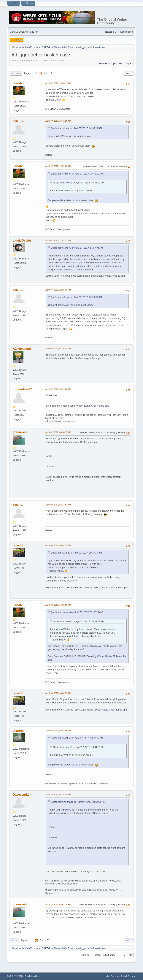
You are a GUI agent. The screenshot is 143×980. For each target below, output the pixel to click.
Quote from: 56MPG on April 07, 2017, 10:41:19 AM (77, 174)
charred (18, 731)
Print (129, 73)
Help (107, 976)
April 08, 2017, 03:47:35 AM (58, 545)
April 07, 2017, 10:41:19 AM (58, 121)
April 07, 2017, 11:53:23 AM (58, 240)
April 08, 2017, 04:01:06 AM (58, 605)
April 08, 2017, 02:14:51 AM (58, 505)
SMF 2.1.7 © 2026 (15, 976)
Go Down (16, 73)
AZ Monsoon (22, 349)
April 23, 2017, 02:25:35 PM (58, 795)
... (49, 73)
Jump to (85, 955)
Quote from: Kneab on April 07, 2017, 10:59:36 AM (76, 297)
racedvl (18, 545)
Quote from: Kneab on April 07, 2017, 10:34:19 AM (76, 128)
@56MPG (63, 439)
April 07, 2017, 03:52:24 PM (58, 389)
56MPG (18, 121)
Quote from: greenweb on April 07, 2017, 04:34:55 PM (78, 802)
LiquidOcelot (22, 241)
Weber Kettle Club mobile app (93, 406)
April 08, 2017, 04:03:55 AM (58, 693)
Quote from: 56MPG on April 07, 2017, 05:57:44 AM (77, 248)
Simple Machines (32, 976)
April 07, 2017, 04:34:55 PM (58, 432)
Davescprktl (21, 795)
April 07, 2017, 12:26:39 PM (58, 290)
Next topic (125, 63)
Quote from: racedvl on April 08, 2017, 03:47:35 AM (77, 612)
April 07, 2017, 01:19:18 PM (58, 349)
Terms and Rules (118, 976)
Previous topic (108, 63)
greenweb (20, 432)
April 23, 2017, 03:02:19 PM (58, 904)
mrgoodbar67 (22, 389)
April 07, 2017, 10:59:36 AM (58, 166)
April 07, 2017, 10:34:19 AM (58, 83)
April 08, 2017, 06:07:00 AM (58, 731)
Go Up (14, 941)
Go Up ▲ (132, 976)
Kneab (17, 83)
